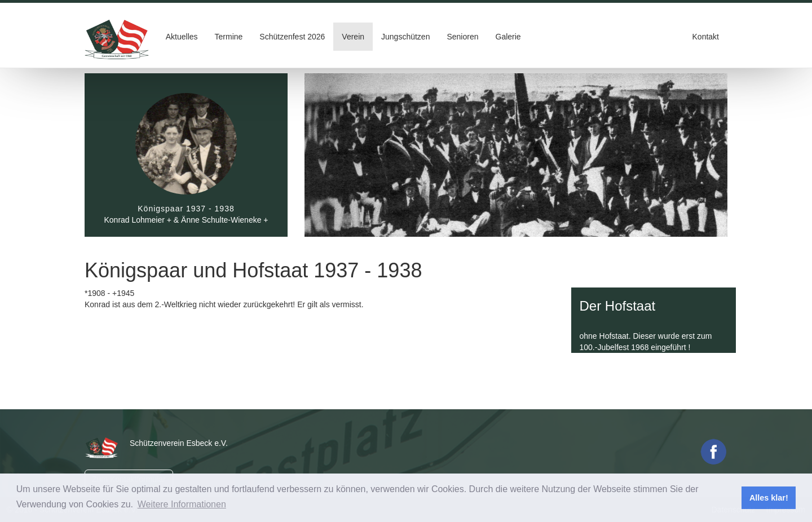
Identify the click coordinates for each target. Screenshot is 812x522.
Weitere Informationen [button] (182, 504)
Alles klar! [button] (769, 498)
